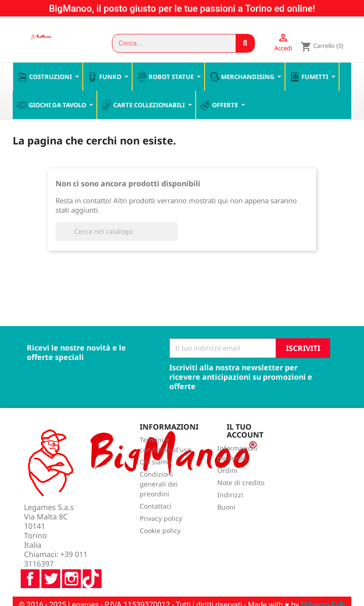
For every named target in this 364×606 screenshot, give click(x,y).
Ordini (227, 471)
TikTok (92, 554)
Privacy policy (161, 519)
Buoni (226, 508)
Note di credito (241, 483)
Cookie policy (160, 531)
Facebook (30, 554)
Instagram (71, 554)
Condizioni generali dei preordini (159, 485)
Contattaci (156, 507)
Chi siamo (155, 463)
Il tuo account (245, 431)
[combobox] (170, 43)
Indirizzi (230, 496)
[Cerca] (117, 232)
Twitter (51, 554)
